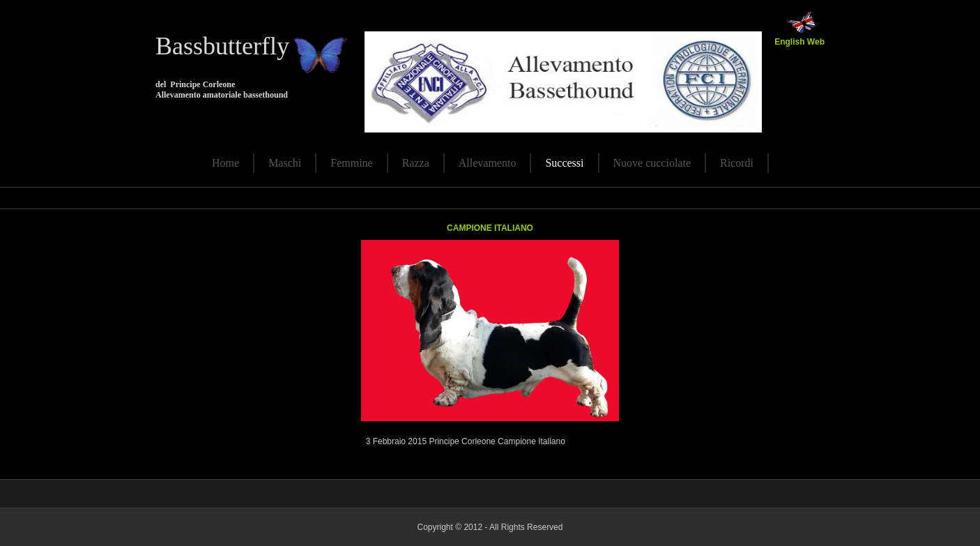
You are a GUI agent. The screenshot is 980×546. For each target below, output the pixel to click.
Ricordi (737, 163)
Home (225, 163)
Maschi (285, 163)
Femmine (351, 163)
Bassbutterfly (222, 46)
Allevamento (488, 163)
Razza (416, 163)
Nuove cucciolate (652, 163)
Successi (564, 163)
